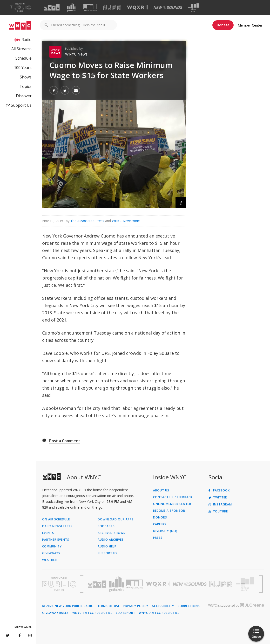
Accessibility (163, 606)
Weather (50, 560)
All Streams (21, 49)
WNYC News (76, 54)
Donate (223, 25)
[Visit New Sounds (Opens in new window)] (168, 7)
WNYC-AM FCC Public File (159, 613)
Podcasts (106, 526)
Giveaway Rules (55, 613)
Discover (24, 96)
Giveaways (51, 553)
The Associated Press (87, 221)
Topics (26, 86)
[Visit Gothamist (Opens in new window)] (71, 7)
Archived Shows (111, 533)
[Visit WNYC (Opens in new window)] (52, 7)
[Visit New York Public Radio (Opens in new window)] (59, 584)
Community (52, 546)
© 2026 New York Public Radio (68, 606)
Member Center (250, 25)
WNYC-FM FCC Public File (92, 613)
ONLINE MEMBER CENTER (172, 504)
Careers (160, 524)
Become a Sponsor (169, 511)
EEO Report (126, 613)
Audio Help (107, 546)
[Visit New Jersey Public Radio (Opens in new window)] (221, 584)
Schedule (24, 58)
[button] (181, 203)
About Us (161, 490)
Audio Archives (111, 540)
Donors (160, 518)
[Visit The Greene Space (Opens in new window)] (194, 8)
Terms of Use (109, 606)
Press (158, 538)
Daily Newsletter (57, 526)
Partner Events (56, 540)
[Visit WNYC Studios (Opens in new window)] (90, 7)
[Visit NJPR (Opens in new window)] (112, 8)
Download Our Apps (116, 519)
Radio (27, 40)
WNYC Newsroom (126, 221)
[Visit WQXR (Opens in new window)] (137, 8)
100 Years (23, 68)
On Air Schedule (56, 519)
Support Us (19, 105)
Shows (26, 77)
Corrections (189, 606)
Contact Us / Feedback (173, 497)
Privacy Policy (136, 606)
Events (48, 533)
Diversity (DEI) (165, 531)
